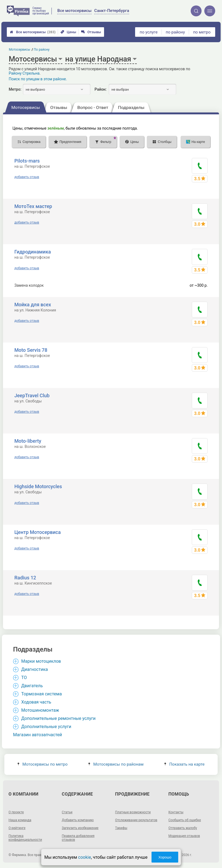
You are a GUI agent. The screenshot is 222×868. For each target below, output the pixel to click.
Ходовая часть (36, 702)
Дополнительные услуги (46, 727)
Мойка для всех (33, 305)
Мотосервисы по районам (116, 764)
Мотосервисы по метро (42, 764)
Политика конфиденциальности (25, 838)
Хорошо (165, 857)
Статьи (67, 812)
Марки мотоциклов (41, 661)
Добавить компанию (78, 820)
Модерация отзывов (184, 836)
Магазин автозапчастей (38, 735)
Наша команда (20, 820)
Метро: (15, 89)
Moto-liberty (28, 441)
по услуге (149, 32)
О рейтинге (17, 828)
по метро (202, 32)
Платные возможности (133, 812)
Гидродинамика (33, 252)
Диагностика (35, 669)
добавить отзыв (27, 177)
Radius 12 (25, 578)
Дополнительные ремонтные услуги (58, 718)
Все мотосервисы (33, 32)
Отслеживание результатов (136, 820)
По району (42, 50)
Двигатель (32, 686)
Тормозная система (42, 694)
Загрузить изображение (80, 828)
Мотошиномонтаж (40, 710)
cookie (85, 857)
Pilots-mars (27, 161)
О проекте (16, 812)
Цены (68, 32)
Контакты (176, 812)
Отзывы (91, 32)
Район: (101, 89)
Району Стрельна (24, 73)
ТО (24, 678)
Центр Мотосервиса (38, 532)
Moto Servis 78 (31, 350)
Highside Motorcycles (38, 486)
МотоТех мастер (33, 206)
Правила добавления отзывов (78, 838)
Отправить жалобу (183, 828)
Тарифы (121, 828)
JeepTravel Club (32, 395)
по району (175, 32)
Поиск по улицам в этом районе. (38, 79)
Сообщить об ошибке (185, 820)
